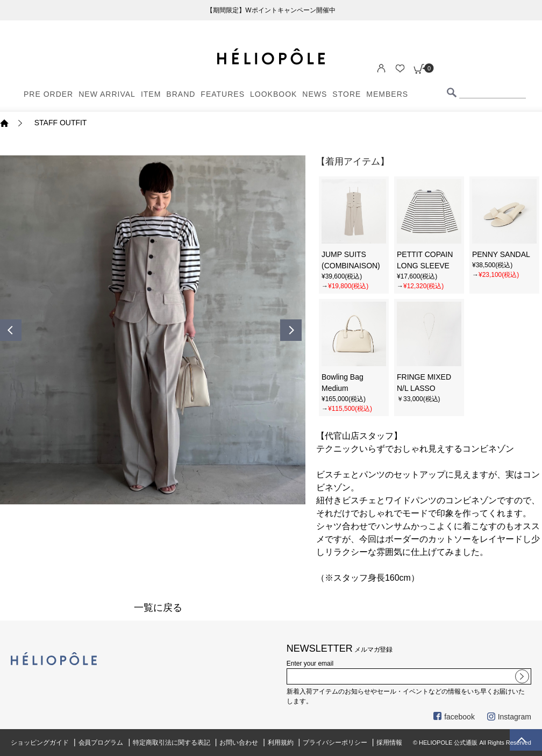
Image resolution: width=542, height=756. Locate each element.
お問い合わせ (239, 743)
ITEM (151, 94)
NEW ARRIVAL (107, 94)
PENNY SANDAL (501, 254)
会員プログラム (101, 743)
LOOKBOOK (273, 94)
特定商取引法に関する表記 (172, 743)
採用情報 (389, 743)
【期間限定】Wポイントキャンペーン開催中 (271, 10)
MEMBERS (387, 94)
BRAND (181, 94)
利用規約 (281, 743)
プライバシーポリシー (335, 743)
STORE (347, 94)
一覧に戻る (158, 608)
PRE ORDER (48, 94)
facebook (454, 717)
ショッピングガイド (40, 743)
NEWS (315, 94)
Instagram (509, 717)
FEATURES (223, 94)
